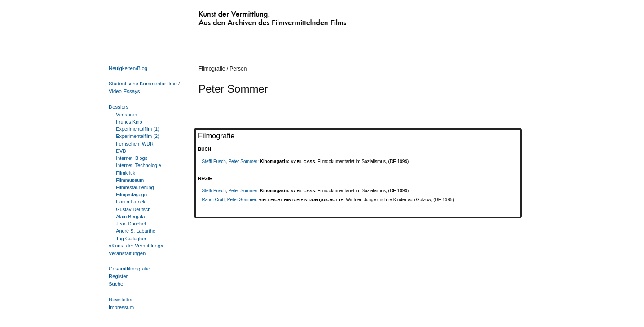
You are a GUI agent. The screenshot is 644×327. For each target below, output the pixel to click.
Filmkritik (126, 173)
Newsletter (121, 300)
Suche (116, 284)
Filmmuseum (130, 180)
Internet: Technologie (138, 165)
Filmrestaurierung (135, 187)
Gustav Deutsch (133, 209)
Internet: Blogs (132, 158)
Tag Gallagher (131, 239)
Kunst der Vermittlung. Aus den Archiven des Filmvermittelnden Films (254, 16)
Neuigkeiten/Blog (128, 68)
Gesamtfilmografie (129, 269)
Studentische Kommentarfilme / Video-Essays (142, 87)
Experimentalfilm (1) (137, 129)
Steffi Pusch (214, 161)
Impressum (121, 307)
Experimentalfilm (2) (137, 136)
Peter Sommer (243, 161)
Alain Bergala (130, 217)
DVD (121, 151)
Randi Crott (213, 200)
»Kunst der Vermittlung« (136, 246)
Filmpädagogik (132, 194)
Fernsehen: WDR (135, 144)
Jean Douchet (131, 224)
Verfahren (126, 115)
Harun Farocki (131, 202)
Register (118, 276)
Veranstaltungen (127, 253)
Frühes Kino (129, 122)
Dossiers (119, 107)
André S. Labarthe (136, 231)
